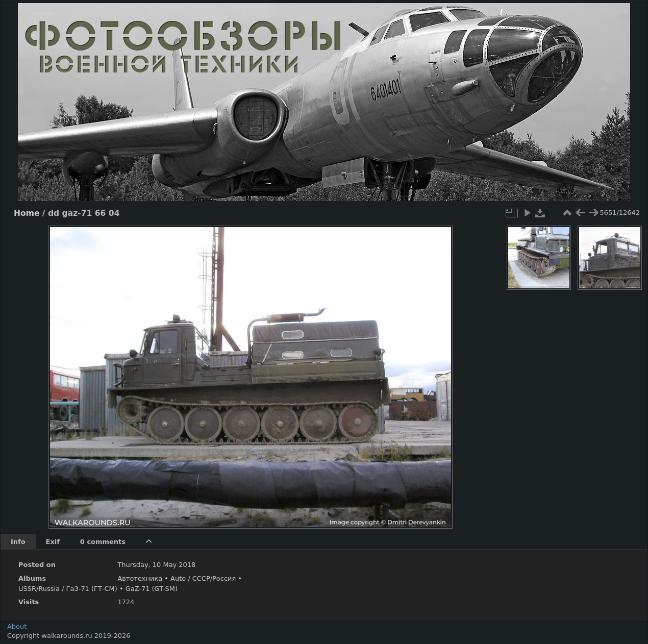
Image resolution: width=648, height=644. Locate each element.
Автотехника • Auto (152, 578)
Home (27, 213)
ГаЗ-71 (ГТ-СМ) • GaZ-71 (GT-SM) (122, 589)
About (17, 626)
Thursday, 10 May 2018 (156, 565)
